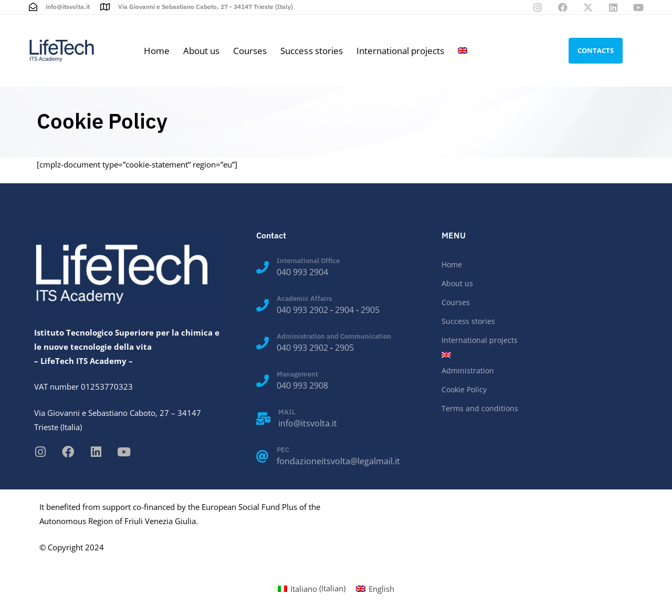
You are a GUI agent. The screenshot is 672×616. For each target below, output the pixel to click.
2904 (344, 310)
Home (157, 51)
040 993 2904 (302, 272)
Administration (468, 370)
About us (201, 51)
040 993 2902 (302, 310)
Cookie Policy (464, 389)
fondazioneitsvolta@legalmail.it (338, 461)
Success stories (311, 51)
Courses (250, 51)
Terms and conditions (480, 408)
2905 (370, 310)
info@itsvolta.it (308, 423)
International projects (400, 51)
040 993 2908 (302, 385)
